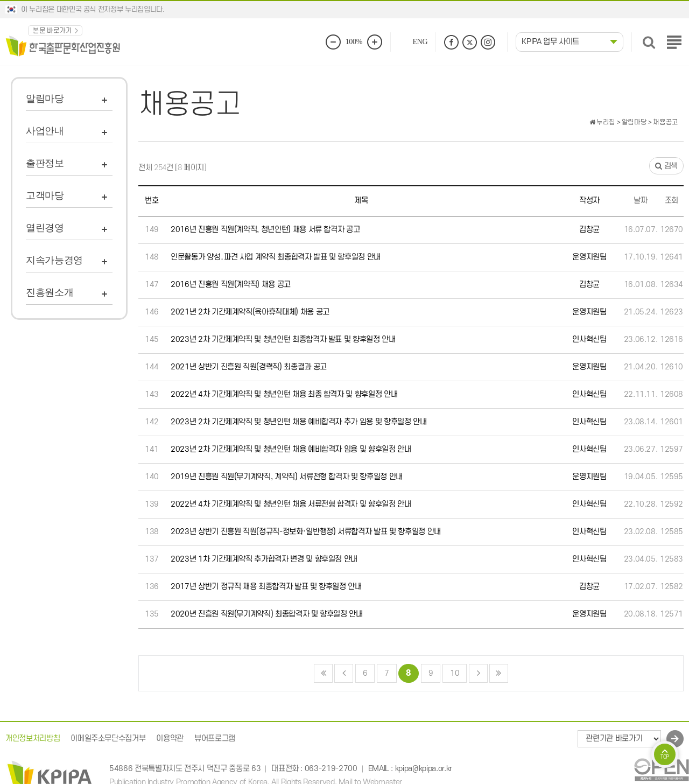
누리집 (602, 122)
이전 (344, 673)
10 (451, 671)
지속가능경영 (54, 260)
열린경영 (45, 228)
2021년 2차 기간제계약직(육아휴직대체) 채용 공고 (250, 312)
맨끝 (499, 673)
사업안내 (45, 131)
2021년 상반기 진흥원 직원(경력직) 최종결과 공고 (249, 367)
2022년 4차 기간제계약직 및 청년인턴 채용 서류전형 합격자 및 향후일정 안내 (291, 504)
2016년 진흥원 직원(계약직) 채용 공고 (231, 285)
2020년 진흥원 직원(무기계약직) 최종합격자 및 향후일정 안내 (267, 614)
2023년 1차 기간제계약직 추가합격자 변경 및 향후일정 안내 (264, 559)
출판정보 (45, 163)
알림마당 (45, 99)
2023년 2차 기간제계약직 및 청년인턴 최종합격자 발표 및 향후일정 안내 (283, 339)
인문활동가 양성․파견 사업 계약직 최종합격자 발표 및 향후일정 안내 (276, 257)
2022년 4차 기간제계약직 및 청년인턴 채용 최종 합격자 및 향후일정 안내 (284, 394)
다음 (478, 673)
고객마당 (45, 195)
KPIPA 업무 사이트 (550, 42)
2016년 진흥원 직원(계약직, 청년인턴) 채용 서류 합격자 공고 (265, 230)
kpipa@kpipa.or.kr (424, 769)
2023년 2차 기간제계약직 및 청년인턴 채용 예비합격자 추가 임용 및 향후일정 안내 (299, 422)
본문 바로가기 (52, 31)
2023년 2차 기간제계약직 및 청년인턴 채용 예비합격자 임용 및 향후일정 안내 (291, 449)
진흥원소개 (50, 292)
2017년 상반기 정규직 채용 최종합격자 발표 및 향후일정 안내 (266, 587)
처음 (323, 673)
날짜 (640, 201)
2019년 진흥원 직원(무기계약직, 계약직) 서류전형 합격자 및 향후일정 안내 (287, 477)
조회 (672, 201)
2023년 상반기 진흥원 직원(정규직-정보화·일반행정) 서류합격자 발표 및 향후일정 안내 (306, 532)
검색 (666, 166)
